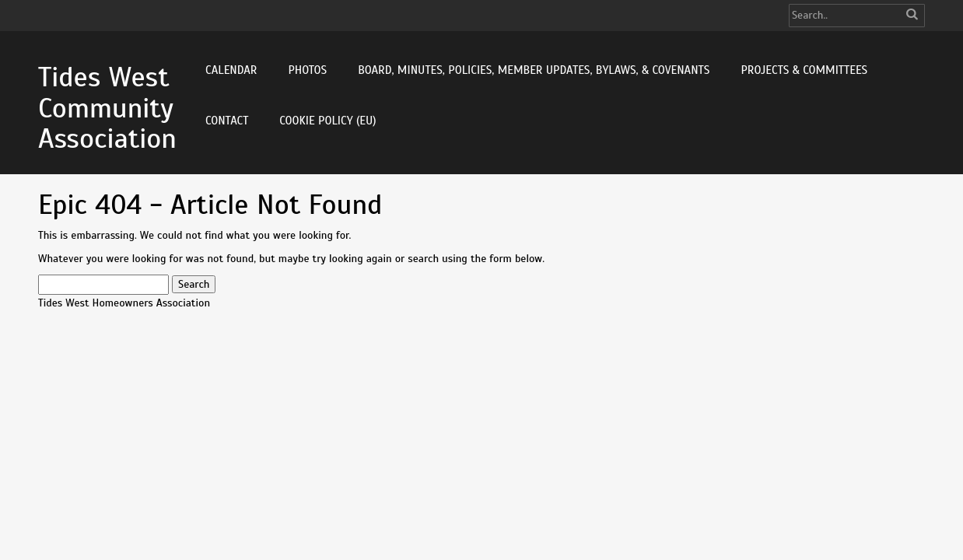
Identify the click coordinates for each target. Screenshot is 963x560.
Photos (307, 70)
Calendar (231, 70)
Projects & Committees (804, 70)
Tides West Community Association (107, 108)
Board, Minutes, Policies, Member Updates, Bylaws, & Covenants (534, 70)
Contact (227, 121)
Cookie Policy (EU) (327, 121)
